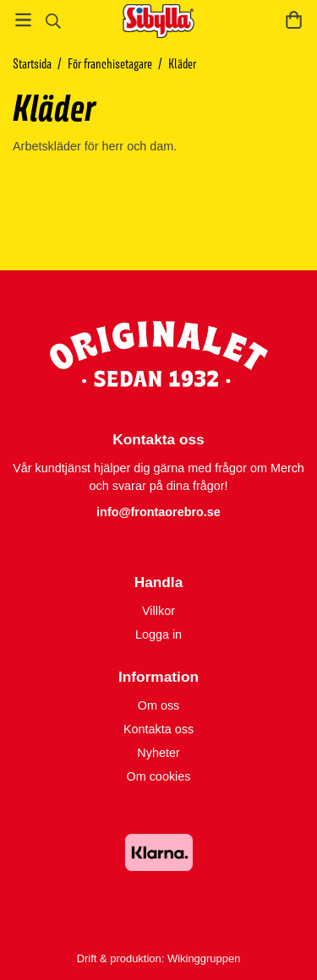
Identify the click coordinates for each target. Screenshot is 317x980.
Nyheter (158, 753)
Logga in (158, 634)
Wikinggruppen (204, 958)
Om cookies (159, 776)
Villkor (158, 611)
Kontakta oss (158, 729)
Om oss (159, 705)
